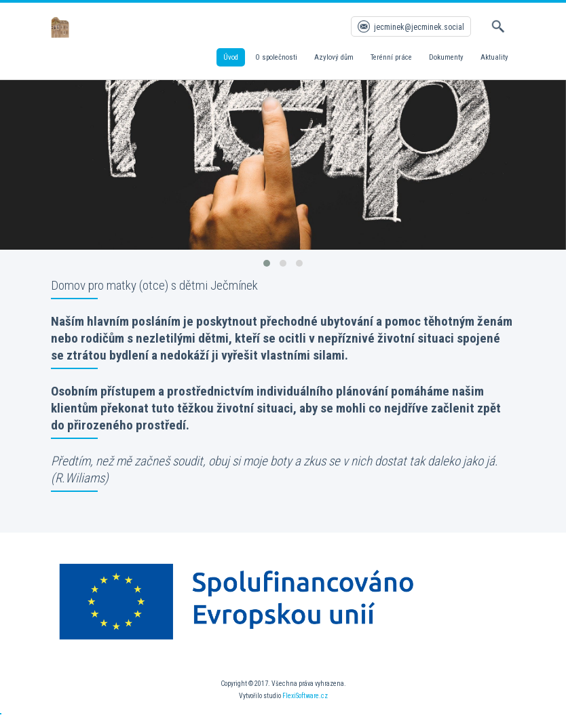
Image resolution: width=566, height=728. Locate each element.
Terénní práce (391, 57)
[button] (267, 263)
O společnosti (276, 57)
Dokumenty (446, 57)
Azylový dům (334, 57)
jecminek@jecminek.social (419, 27)
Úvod (231, 57)
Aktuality (494, 57)
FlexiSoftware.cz (305, 696)
